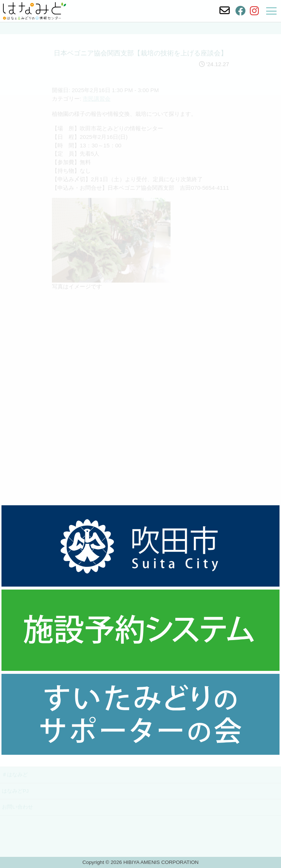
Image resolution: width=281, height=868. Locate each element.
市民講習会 (97, 104)
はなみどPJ (15, 791)
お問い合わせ (17, 807)
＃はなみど (15, 775)
